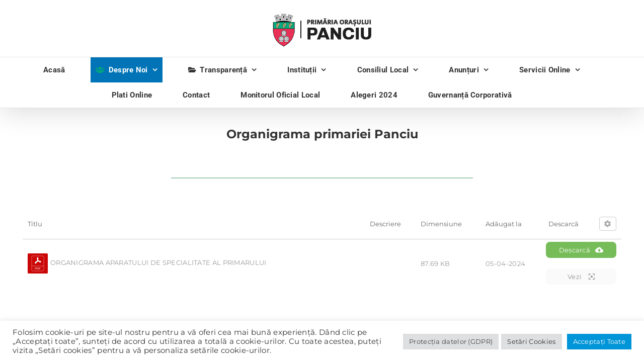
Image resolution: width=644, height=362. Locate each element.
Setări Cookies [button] (531, 341)
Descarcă (581, 250)
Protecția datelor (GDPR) (451, 341)
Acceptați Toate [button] (599, 341)
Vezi (581, 277)
